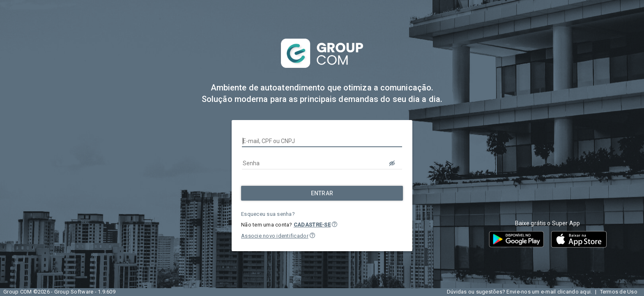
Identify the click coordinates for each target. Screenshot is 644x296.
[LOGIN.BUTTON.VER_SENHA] (392, 163)
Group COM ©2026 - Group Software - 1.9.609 (59, 292)
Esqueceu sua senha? (268, 214)
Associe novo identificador (275, 236)
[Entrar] (322, 193)
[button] (335, 224)
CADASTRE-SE (312, 225)
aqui (585, 292)
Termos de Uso (619, 292)
